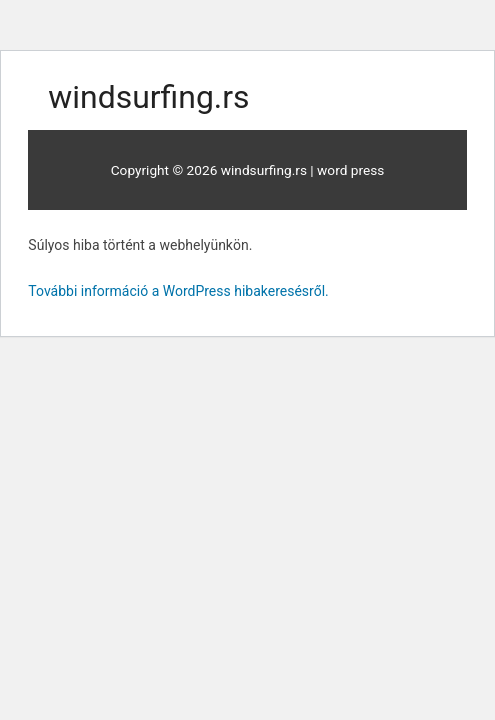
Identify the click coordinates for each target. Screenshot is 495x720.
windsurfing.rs (148, 97)
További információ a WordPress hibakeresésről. (178, 291)
